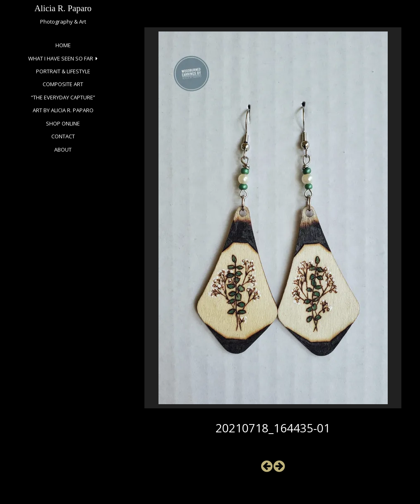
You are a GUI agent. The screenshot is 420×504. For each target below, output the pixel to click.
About (63, 150)
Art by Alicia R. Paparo (63, 110)
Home (63, 45)
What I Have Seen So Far (61, 58)
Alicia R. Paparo (63, 8)
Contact (63, 136)
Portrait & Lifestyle (63, 71)
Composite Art (63, 84)
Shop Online (63, 123)
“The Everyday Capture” (63, 97)
